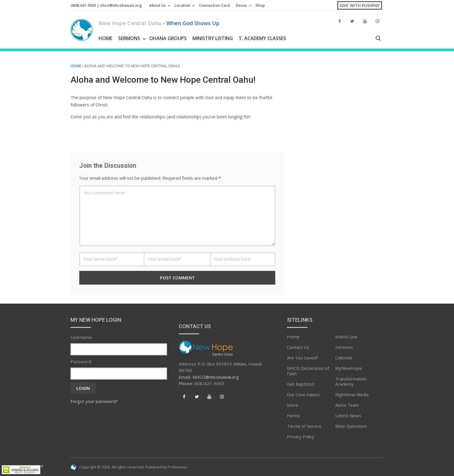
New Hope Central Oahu (159, 23)
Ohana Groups (168, 38)
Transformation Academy (351, 381)
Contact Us (298, 347)
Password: (81, 361)
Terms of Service (304, 426)
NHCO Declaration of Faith (308, 371)
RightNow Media (352, 394)
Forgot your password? (94, 401)
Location (182, 5)
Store (293, 405)
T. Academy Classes (262, 38)
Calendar (344, 358)
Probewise (177, 467)
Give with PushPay (360, 5)
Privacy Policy (301, 437)
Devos (241, 5)
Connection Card (214, 5)
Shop (260, 5)
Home (105, 38)
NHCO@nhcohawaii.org (216, 377)
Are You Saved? (303, 358)
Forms (293, 416)
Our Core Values (303, 394)
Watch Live (346, 337)
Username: (81, 337)
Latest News (348, 416)
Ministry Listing (213, 38)
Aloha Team (347, 405)
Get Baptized (300, 384)
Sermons (129, 38)
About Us (158, 5)
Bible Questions (351, 426)
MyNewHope (349, 368)
